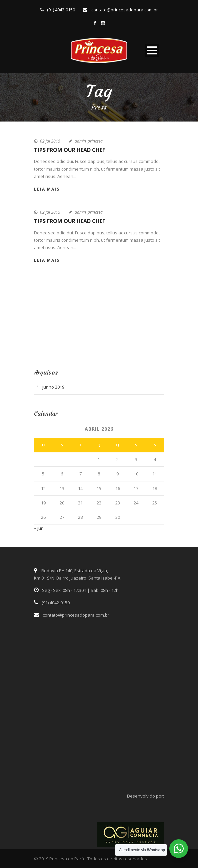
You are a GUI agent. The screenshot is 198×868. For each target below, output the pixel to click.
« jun (39, 528)
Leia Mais (47, 189)
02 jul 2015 (50, 141)
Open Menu (152, 50)
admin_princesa (89, 141)
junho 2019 (53, 387)
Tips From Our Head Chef (69, 150)
